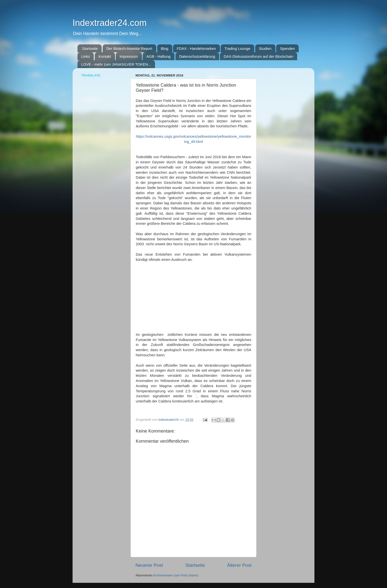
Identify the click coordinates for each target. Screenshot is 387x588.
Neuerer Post (149, 565)
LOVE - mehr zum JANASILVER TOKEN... (116, 64)
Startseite (90, 48)
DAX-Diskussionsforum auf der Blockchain (258, 56)
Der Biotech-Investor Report (129, 48)
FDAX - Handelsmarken (196, 48)
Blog (165, 48)
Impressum (129, 56)
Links (86, 56)
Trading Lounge (237, 48)
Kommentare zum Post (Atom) (176, 575)
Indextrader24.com (110, 23)
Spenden (287, 48)
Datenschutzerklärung (197, 56)
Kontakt (105, 56)
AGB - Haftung (158, 56)
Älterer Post (239, 565)
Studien (265, 48)
